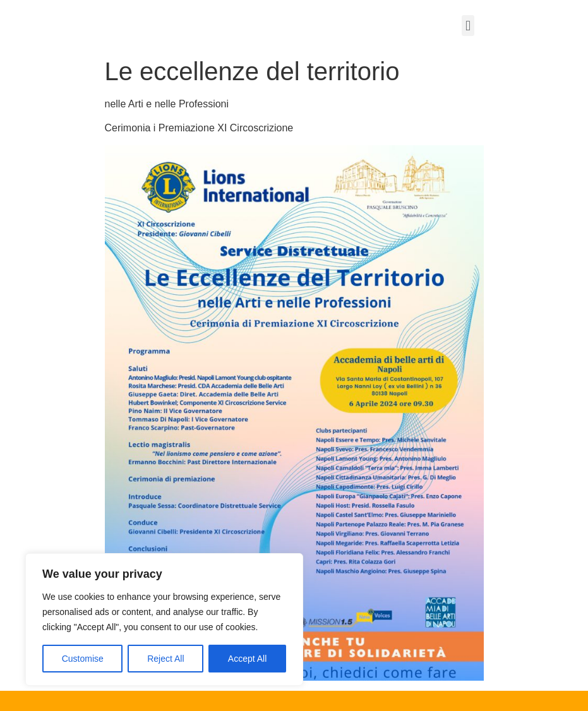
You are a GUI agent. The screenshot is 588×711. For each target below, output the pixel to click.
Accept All (247, 659)
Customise (83, 659)
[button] (468, 26)
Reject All (165, 659)
